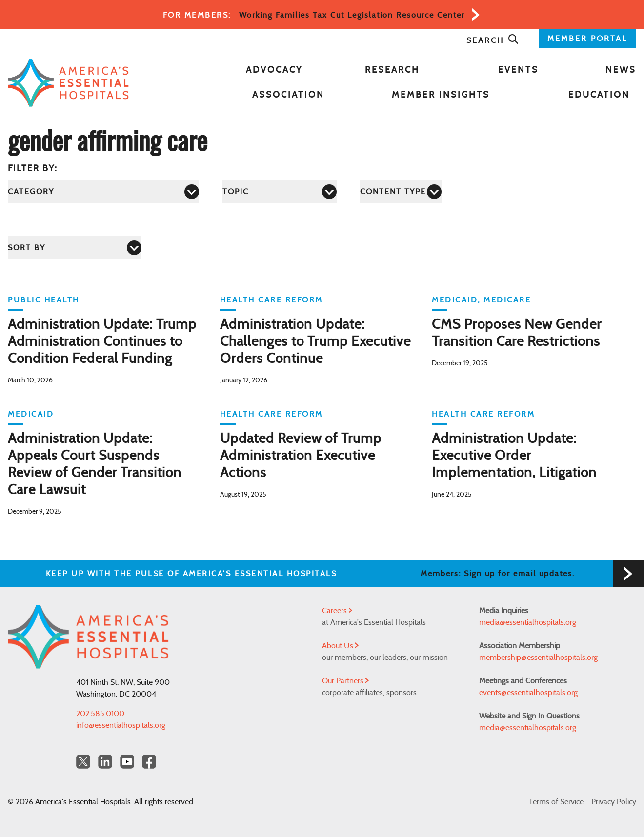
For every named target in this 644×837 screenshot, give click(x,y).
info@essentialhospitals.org (121, 725)
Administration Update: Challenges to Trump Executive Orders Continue (315, 342)
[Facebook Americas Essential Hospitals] (149, 762)
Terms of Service (556, 802)
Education (599, 95)
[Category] (103, 191)
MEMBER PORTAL (587, 39)
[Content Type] (401, 191)
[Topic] (280, 191)
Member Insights (441, 95)
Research (392, 70)
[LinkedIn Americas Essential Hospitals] (105, 762)
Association (288, 95)
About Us (340, 646)
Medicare (507, 300)
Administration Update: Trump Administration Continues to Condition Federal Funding (102, 342)
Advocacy (274, 70)
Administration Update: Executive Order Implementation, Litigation (514, 456)
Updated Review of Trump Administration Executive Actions (301, 456)
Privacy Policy (614, 802)
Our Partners (345, 681)
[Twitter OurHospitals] (83, 762)
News (621, 70)
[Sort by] (75, 248)
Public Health (44, 300)
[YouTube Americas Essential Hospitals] (127, 762)
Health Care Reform (272, 300)
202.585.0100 (100, 714)
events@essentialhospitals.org (528, 693)
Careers (337, 611)
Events (518, 70)
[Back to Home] (68, 83)
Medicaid (455, 300)
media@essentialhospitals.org (528, 622)
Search (493, 40)
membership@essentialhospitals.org (538, 658)
